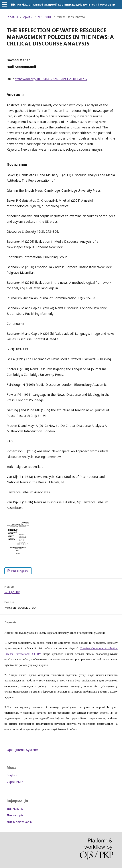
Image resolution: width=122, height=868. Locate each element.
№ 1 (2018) (45, 17)
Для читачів (15, 809)
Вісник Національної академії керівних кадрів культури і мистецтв (63, 4)
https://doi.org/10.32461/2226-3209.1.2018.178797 (51, 79)
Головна (12, 17)
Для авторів (15, 815)
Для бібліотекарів (19, 822)
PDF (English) (20, 571)
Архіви (28, 17)
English (12, 775)
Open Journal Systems (23, 750)
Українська (15, 782)
